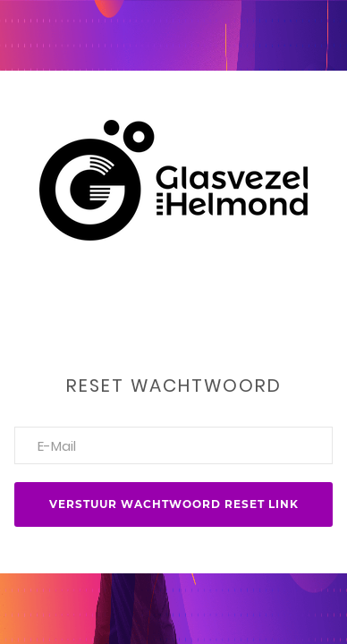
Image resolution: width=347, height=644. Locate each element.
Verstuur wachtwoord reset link (174, 504)
